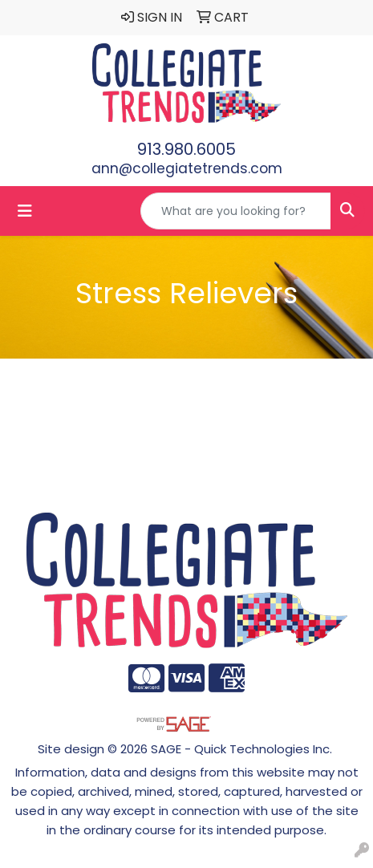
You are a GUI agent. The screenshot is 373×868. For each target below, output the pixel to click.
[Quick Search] (236, 211)
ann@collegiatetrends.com (187, 168)
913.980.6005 (186, 149)
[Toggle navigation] (25, 211)
